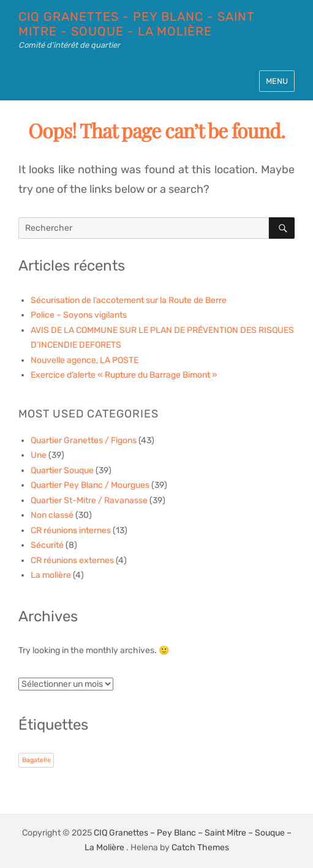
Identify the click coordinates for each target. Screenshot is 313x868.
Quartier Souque (62, 470)
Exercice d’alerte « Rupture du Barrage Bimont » (124, 375)
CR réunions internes (71, 530)
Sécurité (47, 545)
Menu (277, 81)
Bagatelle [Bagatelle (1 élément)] (36, 760)
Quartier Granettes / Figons (84, 440)
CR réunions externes (72, 560)
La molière (51, 575)
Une (39, 455)
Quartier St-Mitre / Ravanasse (89, 500)
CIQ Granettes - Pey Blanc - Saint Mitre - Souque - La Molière (137, 24)
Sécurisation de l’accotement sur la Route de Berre (129, 300)
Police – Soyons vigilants (79, 315)
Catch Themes (200, 847)
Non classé (52, 515)
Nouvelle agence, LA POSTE (85, 360)
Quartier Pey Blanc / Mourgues (90, 485)
